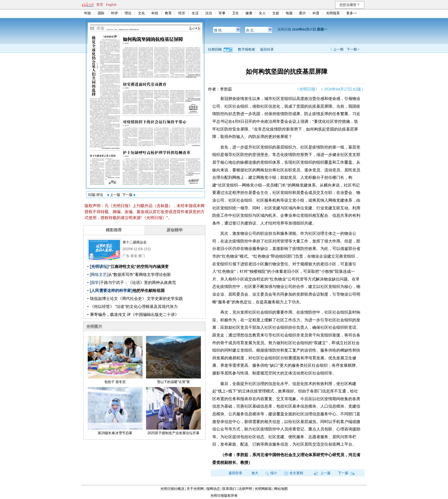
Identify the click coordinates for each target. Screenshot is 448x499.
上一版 (114, 195)
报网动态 (213, 489)
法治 (209, 13)
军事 (222, 13)
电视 (289, 13)
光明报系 (333, 13)
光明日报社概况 (172, 489)
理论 (128, 13)
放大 (255, 473)
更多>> (352, 13)
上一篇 (322, 473)
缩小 (271, 473)
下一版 (129, 195)
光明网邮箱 (263, 489)
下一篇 (346, 473)
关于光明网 (195, 489)
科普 (316, 13)
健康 (249, 13)
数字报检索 (247, 49)
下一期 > (353, 49)
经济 (182, 13)
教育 (168, 13)
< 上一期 (337, 49)
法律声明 (245, 489)
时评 (115, 13)
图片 (303, 13)
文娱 (276, 13)
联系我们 (229, 489)
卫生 (235, 13)
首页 (100, 5)
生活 (195, 13)
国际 (101, 13)
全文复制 (294, 473)
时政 (88, 13)
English (111, 5)
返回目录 (267, 49)
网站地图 (281, 489)
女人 (262, 13)
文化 (141, 13)
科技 (155, 13)
